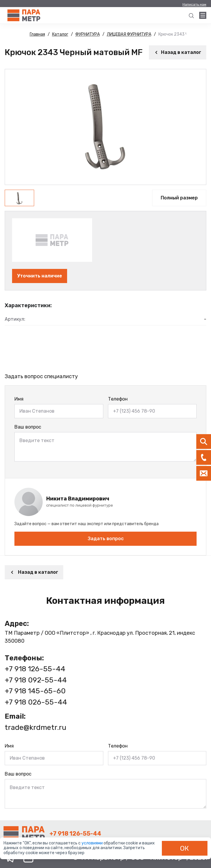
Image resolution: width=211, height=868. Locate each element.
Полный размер (179, 198)
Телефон (118, 399)
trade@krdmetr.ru (35, 727)
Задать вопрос (106, 539)
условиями (93, 843)
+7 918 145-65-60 (35, 691)
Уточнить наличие (40, 276)
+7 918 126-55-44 (35, 669)
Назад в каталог (178, 52)
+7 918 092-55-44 (36, 680)
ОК (185, 848)
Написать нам (194, 4)
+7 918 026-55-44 (36, 702)
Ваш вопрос (28, 427)
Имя (19, 399)
